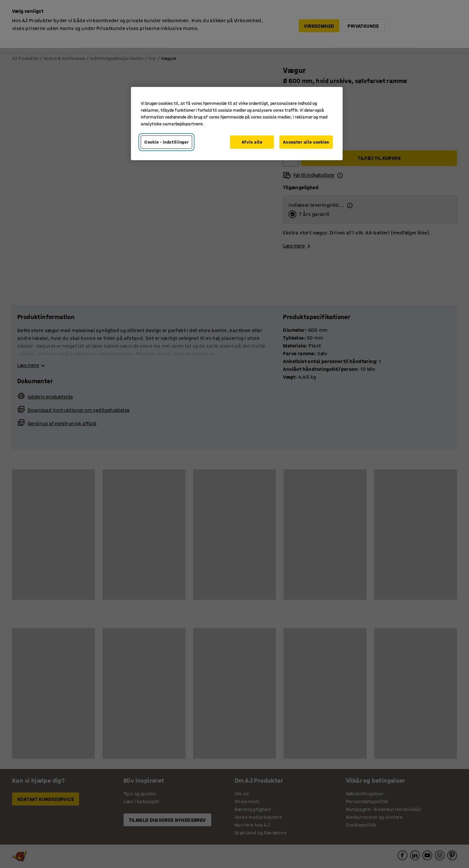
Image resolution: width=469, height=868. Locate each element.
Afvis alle (252, 142)
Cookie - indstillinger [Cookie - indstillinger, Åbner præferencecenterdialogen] (166, 142)
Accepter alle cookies (306, 142)
